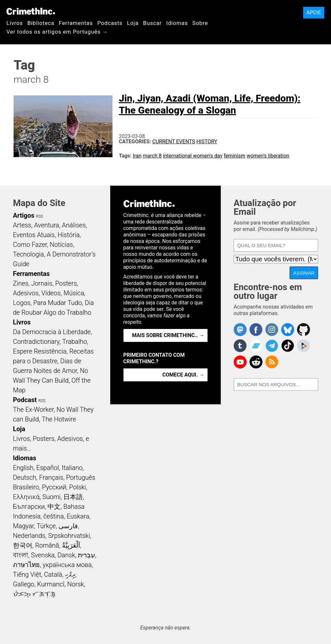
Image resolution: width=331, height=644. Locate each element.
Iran (137, 156)
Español (48, 468)
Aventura (46, 225)
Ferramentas (76, 23)
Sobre (200, 23)
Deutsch (25, 477)
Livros (15, 23)
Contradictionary (36, 342)
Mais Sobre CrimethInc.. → (168, 335)
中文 (54, 507)
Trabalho (75, 342)
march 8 (152, 156)
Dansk (66, 555)
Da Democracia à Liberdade (52, 332)
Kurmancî (51, 584)
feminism (235, 156)
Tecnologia (28, 254)
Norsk (76, 584)
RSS (39, 216)
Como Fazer (30, 245)
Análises (74, 225)
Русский (54, 487)
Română (47, 545)
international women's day (193, 156)
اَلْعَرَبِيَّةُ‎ (71, 545)
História (69, 235)
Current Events (174, 142)
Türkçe (46, 526)
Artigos (24, 215)
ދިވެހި (70, 574)
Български (29, 507)
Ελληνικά (26, 497)
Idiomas (177, 23)
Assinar (304, 273)
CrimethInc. (31, 11)
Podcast (25, 400)
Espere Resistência (40, 351)
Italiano (72, 468)
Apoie (314, 12)
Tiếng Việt (27, 574)
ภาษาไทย (26, 565)
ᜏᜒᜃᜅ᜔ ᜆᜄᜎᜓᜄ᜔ (34, 594)
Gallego (24, 584)
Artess (22, 225)
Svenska (43, 555)
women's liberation (268, 156)
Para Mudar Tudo (58, 303)
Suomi (51, 497)
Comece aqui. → (183, 375)
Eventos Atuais (34, 235)
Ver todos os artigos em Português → (57, 32)
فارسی (68, 526)
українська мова (67, 565)
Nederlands (29, 536)
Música (74, 293)
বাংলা (21, 555)
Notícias (61, 245)
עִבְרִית (86, 555)
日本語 (73, 497)
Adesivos (26, 293)
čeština (53, 516)
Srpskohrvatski (69, 536)
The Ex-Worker (33, 409)
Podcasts (110, 23)
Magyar (23, 526)
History (207, 142)
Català (53, 574)
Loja (133, 23)
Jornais (42, 283)
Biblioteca (41, 23)
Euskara (78, 516)
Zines (21, 283)
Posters (66, 283)
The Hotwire (59, 419)
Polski (78, 487)
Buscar (152, 23)
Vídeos (51, 293)
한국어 (23, 545)
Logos (22, 303)
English (23, 468)
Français (51, 477)
